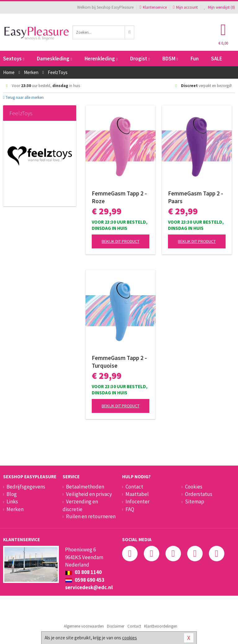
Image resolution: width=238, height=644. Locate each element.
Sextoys (14, 59)
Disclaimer (116, 626)
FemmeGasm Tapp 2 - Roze (119, 197)
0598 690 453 (85, 580)
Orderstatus (199, 494)
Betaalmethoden (85, 487)
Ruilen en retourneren (91, 516)
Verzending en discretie (80, 505)
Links (12, 502)
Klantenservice (153, 7)
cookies (130, 638)
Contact (134, 487)
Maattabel (137, 494)
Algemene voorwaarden (84, 626)
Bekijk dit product (121, 241)
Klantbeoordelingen (161, 626)
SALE (217, 59)
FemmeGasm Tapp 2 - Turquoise (119, 362)
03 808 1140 (83, 572)
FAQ (130, 509)
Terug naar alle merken (23, 97)
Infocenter (137, 502)
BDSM (170, 59)
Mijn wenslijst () (219, 7)
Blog (12, 494)
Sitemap (195, 502)
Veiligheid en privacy (89, 494)
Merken (15, 509)
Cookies (194, 487)
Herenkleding (101, 59)
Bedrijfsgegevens (26, 487)
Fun (195, 59)
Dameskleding (54, 59)
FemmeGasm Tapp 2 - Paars (196, 197)
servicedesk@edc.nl (89, 587)
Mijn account (185, 7)
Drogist (140, 59)
